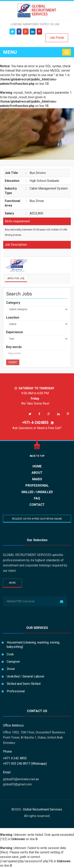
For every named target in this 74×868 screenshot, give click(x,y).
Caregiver (13, 662)
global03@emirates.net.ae (21, 779)
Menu (10, 52)
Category (13, 303)
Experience (15, 332)
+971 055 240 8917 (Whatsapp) (25, 764)
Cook (10, 654)
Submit (13, 362)
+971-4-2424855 (37, 423)
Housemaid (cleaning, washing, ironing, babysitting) (33, 645)
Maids (37, 479)
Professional (37, 485)
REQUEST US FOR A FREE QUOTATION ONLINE (37, 519)
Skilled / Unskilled (37, 492)
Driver (11, 669)
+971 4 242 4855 (15, 758)
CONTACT (37, 505)
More (12, 583)
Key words (14, 347)
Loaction (13, 317)
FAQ (37, 498)
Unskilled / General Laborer (26, 676)
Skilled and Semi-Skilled (24, 684)
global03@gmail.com (17, 784)
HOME (37, 466)
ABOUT (37, 473)
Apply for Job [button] (16, 278)
